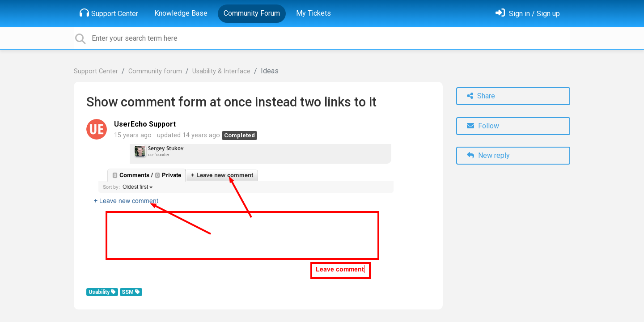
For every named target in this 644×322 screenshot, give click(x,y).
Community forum (155, 71)
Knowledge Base (181, 13)
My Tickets (314, 13)
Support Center (109, 13)
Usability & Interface (221, 71)
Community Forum (252, 13)
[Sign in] (528, 14)
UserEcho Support (145, 124)
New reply (488, 155)
